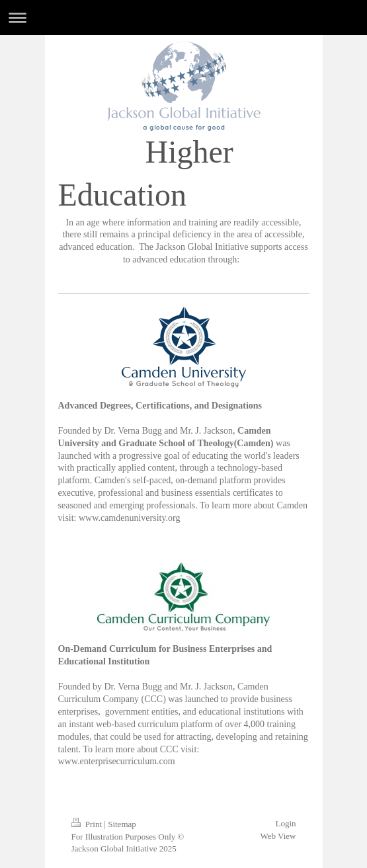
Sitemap (122, 824)
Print (88, 824)
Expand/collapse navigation (183, 18)
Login (285, 823)
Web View (278, 836)
